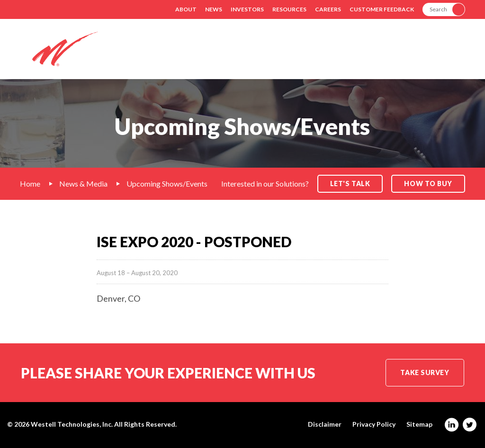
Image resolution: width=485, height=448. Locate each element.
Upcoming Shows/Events (167, 184)
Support (396, 56)
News (214, 9)
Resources (289, 9)
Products (343, 56)
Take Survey (425, 372)
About (186, 9)
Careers (328, 9)
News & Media (83, 184)
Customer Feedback (382, 9)
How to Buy (428, 184)
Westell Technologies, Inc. (72, 424)
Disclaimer (325, 424)
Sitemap (419, 424)
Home (30, 184)
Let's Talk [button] (350, 184)
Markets (289, 56)
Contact (448, 56)
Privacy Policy (374, 424)
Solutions (234, 56)
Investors (247, 9)
